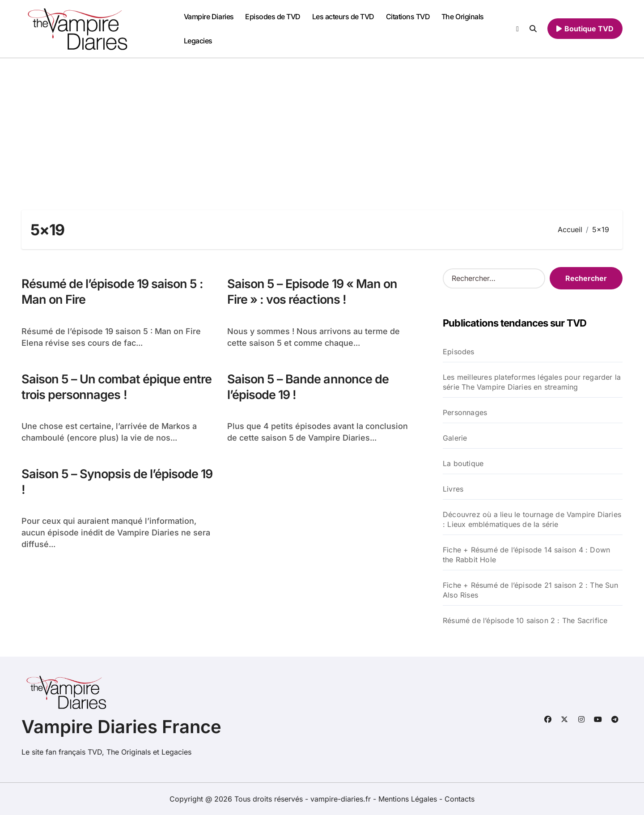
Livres (453, 489)
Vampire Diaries (209, 17)
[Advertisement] (322, 125)
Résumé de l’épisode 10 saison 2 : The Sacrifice (525, 620)
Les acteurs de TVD (343, 17)
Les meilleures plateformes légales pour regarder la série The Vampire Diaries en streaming (532, 382)
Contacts (460, 799)
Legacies (198, 41)
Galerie (455, 438)
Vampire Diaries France (121, 727)
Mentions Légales (409, 799)
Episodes (459, 352)
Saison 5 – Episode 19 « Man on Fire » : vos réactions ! (312, 292)
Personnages (465, 412)
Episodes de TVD (273, 17)
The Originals (463, 17)
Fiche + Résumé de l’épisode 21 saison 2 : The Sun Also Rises (530, 590)
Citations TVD (408, 17)
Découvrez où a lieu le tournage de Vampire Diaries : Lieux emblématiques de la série (532, 519)
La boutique (463, 463)
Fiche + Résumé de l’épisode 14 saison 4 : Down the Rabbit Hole (526, 555)
